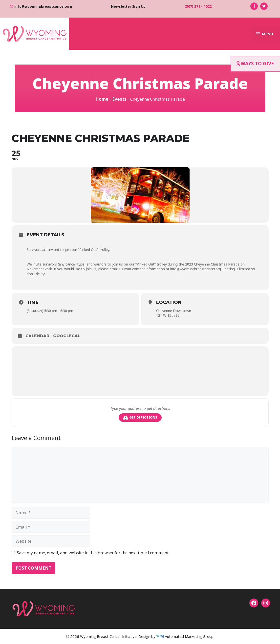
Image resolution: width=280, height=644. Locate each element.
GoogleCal (67, 336)
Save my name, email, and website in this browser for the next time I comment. (93, 553)
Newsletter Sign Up (128, 6)
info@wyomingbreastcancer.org (43, 6)
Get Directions (140, 417)
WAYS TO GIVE (255, 64)
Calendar (37, 336)
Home (102, 99)
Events (119, 99)
